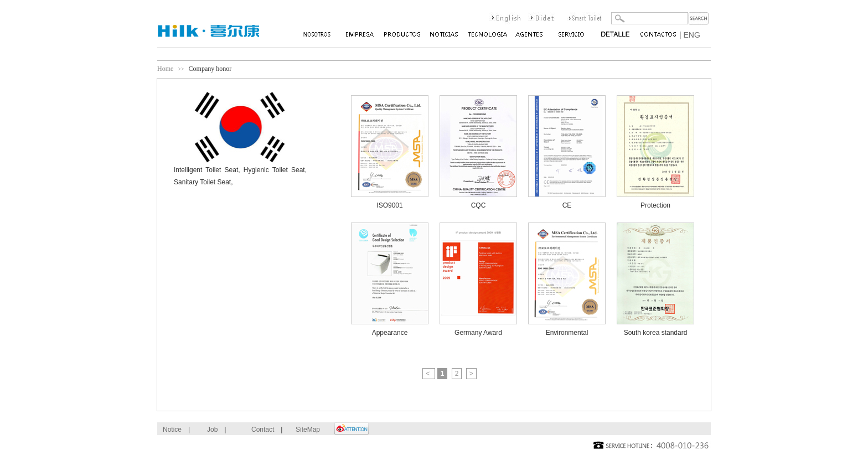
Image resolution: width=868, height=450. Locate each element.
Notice (172, 430)
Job (212, 430)
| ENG (690, 35)
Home (165, 69)
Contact (263, 430)
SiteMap (308, 430)
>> (181, 69)
